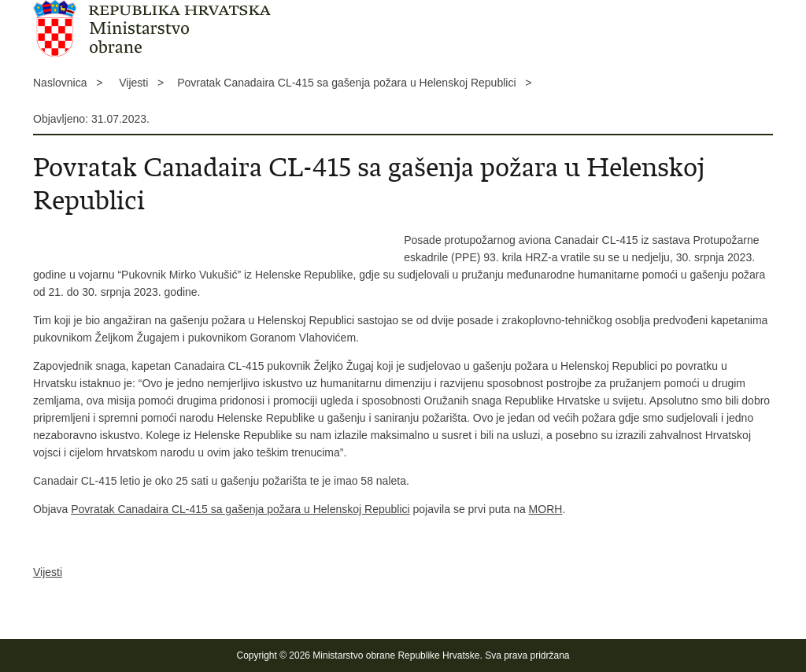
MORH (546, 509)
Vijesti (48, 572)
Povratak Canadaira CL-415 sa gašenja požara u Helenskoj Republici (240, 509)
